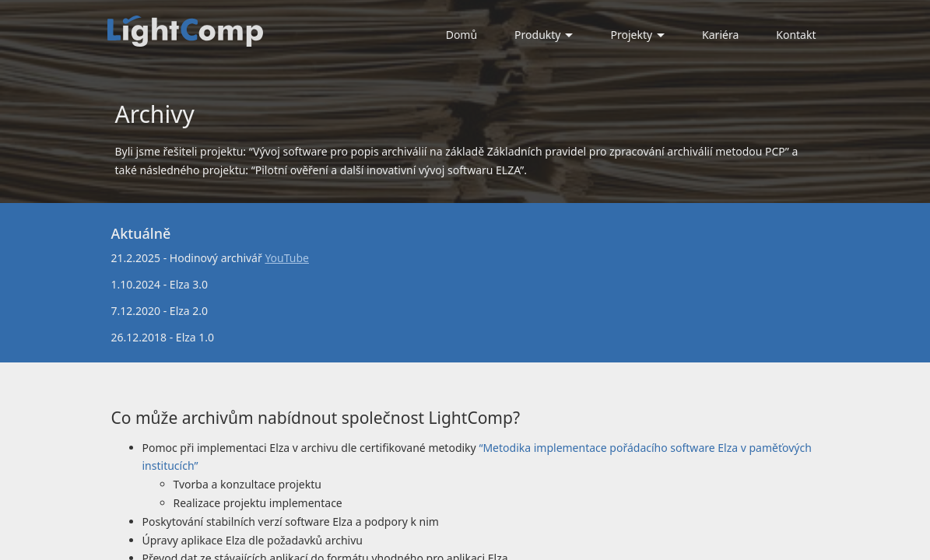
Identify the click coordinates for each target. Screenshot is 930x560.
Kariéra (720, 35)
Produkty (544, 35)
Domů (461, 35)
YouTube (287, 258)
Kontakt (796, 35)
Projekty (637, 35)
